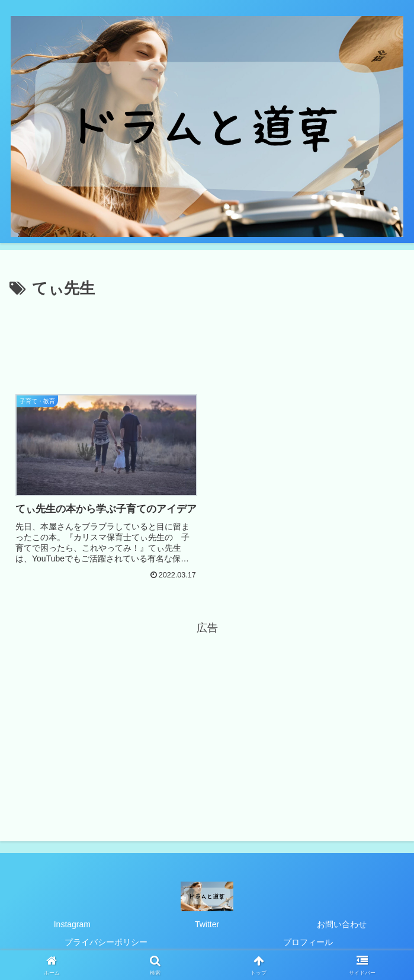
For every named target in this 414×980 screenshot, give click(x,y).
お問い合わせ (342, 924)
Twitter (207, 924)
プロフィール (308, 942)
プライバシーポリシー (106, 942)
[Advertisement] (207, 338)
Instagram (72, 924)
